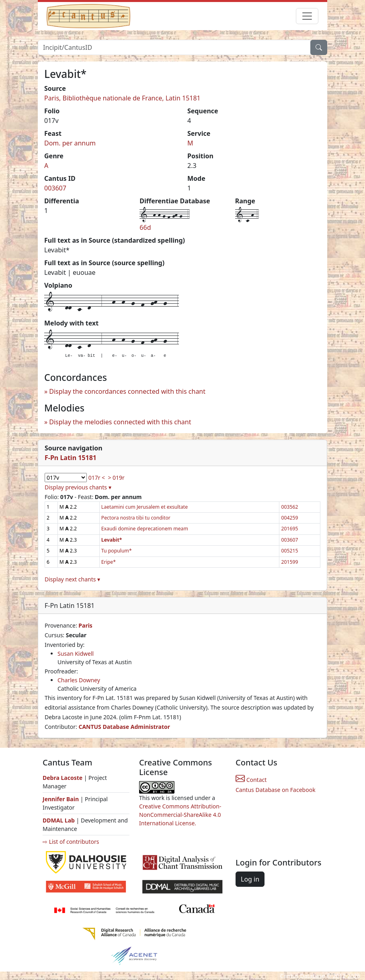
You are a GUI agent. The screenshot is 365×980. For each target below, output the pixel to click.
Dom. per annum (70, 143)
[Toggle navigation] (307, 16)
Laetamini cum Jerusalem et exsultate (145, 507)
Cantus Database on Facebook (276, 790)
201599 (289, 562)
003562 (289, 507)
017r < (97, 478)
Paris (85, 625)
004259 (289, 518)
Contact (251, 780)
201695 (289, 529)
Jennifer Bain (62, 799)
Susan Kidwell (76, 654)
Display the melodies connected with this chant (120, 422)
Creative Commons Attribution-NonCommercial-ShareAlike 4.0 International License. (180, 815)
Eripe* (109, 562)
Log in (250, 879)
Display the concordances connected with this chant (127, 391)
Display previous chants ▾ (78, 487)
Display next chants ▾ (72, 579)
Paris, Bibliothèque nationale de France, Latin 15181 (122, 98)
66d (145, 227)
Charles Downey (79, 680)
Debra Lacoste (63, 778)
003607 (55, 188)
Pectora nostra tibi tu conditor (136, 518)
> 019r (116, 478)
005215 (289, 551)
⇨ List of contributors (71, 842)
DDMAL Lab (59, 820)
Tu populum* (117, 551)
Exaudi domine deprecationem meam (145, 529)
